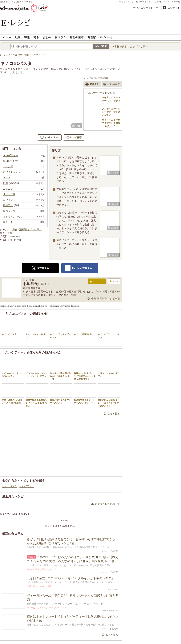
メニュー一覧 (174, 2)
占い (151, 2)
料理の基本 (77, 37)
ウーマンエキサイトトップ (146, 8)
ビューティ (141, 2)
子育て (122, 2)
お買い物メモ (111, 85)
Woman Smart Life (110, 610)
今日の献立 (32, 586)
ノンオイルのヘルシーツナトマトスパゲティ (37, 367)
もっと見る (114, 414)
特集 (27, 37)
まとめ (47, 37)
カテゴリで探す (139, 47)
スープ (52, 569)
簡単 (36, 37)
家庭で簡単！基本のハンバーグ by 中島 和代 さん (37, 395)
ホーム (7, 37)
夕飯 (49, 586)
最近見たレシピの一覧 (107, 504)
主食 (10, 233)
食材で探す (121, 47)
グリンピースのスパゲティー (109, 367)
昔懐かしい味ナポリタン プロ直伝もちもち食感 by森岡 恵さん (85, 369)
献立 (18, 37)
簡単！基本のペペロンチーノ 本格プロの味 (13, 394)
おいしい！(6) (51, 137)
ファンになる (97, 282)
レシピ (42, 586)
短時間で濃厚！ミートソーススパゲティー (85, 394)
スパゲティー (27, 486)
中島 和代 (103, 78)
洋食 (15, 229)
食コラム (60, 37)
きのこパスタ (10, 486)
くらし (131, 2)
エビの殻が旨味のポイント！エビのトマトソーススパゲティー (109, 395)
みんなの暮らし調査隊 (37, 569)
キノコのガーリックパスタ (109, 328)
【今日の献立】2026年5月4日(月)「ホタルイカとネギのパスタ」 (71, 578)
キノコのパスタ (13, 327)
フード (50, 608)
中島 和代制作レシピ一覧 (106, 299)
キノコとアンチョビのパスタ (61, 328)
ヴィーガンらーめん (36, 608)
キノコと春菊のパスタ (85, 327)
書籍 (44, 284)
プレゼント (160, 2)
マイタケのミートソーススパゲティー (13, 367)
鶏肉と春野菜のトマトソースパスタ (61, 394)
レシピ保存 (76, 137)
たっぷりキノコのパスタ (37, 328)
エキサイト (174, 8)
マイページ (107, 37)
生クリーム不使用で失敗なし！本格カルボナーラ (61, 369)
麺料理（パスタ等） (30, 229)
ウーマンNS (61, 608)
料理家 (92, 37)
